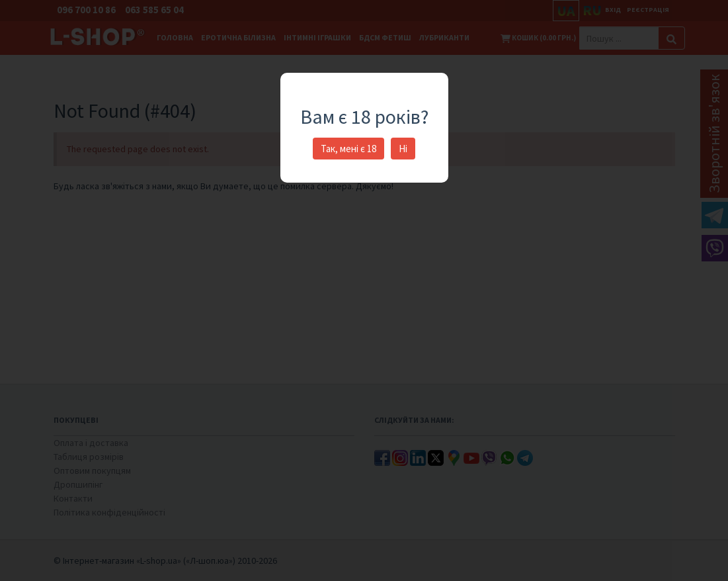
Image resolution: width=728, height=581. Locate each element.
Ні (403, 149)
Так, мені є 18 (348, 149)
